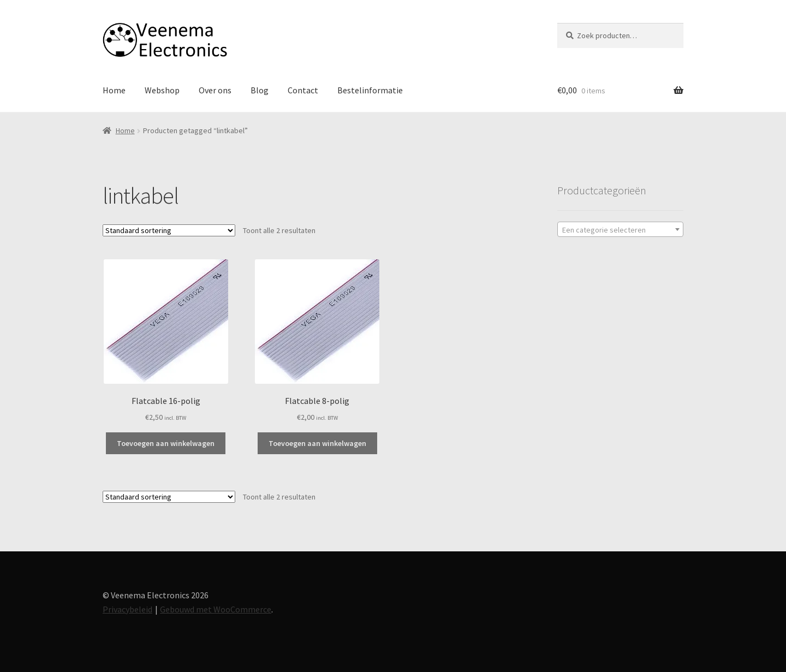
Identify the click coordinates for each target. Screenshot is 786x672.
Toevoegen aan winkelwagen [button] (166, 443)
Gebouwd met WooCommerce (216, 609)
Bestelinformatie (370, 90)
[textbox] (620, 230)
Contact (303, 90)
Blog (260, 90)
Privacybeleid (127, 609)
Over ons (215, 90)
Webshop (162, 90)
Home (114, 90)
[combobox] (620, 229)
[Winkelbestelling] (169, 230)
